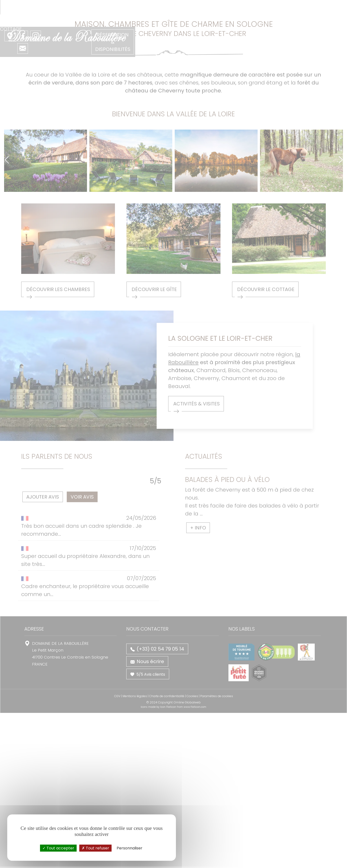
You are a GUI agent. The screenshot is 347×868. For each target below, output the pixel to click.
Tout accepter (58, 848)
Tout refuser (95, 848)
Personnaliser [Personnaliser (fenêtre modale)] (130, 848)
